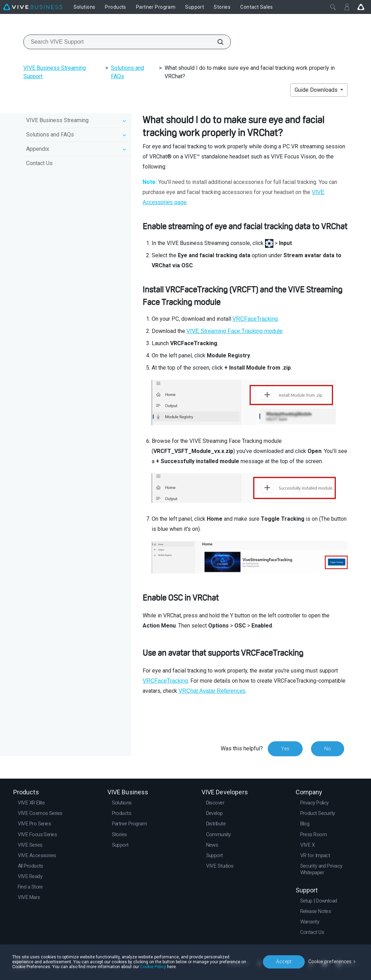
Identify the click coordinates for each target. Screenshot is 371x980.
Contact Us (39, 163)
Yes (285, 749)
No (328, 749)
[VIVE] (33, 7)
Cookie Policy (153, 967)
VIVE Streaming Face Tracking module (235, 331)
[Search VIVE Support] (217, 42)
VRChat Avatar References (212, 691)
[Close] (333, 7)
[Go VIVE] (361, 7)
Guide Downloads (317, 90)
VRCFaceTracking (255, 319)
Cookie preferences (330, 962)
